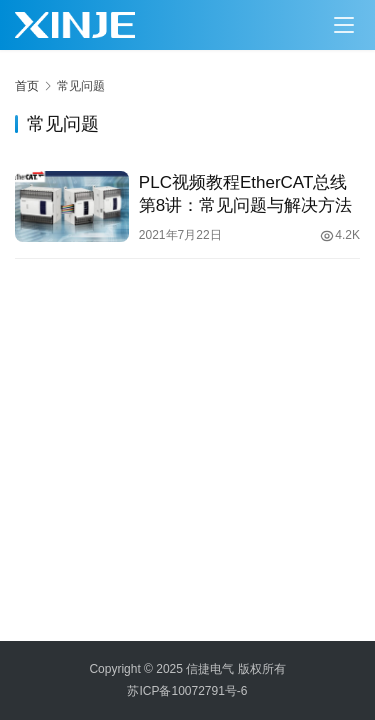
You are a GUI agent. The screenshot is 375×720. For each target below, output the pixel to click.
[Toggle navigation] (344, 25)
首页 (27, 86)
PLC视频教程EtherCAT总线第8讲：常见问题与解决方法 (245, 194)
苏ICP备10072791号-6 (187, 691)
